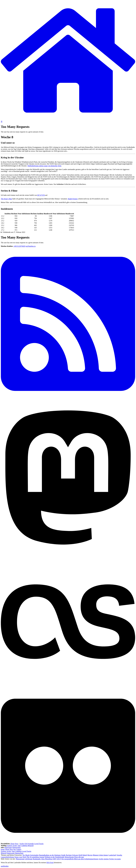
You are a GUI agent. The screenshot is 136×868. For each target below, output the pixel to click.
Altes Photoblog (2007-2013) (51, 859)
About (12, 844)
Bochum (69, 855)
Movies (90, 855)
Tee (24, 855)
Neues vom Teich (20, 857)
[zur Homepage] (68, 120)
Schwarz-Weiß (77, 855)
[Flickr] (68, 842)
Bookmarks (37, 859)
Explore (10, 846)
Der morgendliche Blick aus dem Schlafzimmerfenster (80, 859)
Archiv (22, 844)
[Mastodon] (68, 554)
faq (14, 849)
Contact (19, 849)
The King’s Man (6, 199)
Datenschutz (17, 847)
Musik (27, 855)
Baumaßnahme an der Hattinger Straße (52, 855)
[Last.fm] (68, 688)
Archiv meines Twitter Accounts (110, 859)
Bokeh (85, 855)
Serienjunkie (34, 855)
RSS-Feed (50, 863)
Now (17, 844)
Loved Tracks (39, 844)
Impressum (8, 847)
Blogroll (31, 846)
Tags (19, 846)
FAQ (26, 844)
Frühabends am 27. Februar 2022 (14, 232)
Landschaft (112, 855)
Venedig (119, 855)
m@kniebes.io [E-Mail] (31, 246)
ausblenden (5, 866)
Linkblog (24, 846)
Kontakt (31, 844)
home (3, 849)
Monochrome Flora (71, 857)
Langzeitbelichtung (7, 857)
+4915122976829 (19, 246)
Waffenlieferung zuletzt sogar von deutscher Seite (44, 166)
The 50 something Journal (36, 857)
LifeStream (29, 859)
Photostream (20, 859)
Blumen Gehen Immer (100, 855)
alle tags (81, 857)
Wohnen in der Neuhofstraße (55, 857)
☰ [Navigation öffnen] (2, 122)
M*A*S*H (41, 195)
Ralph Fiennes (73, 199)
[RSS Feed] (68, 400)
